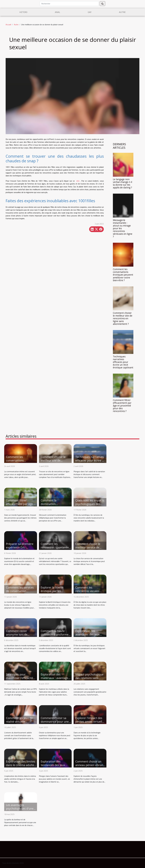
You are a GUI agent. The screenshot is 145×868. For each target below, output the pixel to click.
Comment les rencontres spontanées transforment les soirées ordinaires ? (55, 549)
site (78, 181)
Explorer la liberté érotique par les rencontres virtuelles (54, 591)
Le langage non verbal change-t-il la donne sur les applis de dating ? (122, 183)
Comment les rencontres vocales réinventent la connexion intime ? (87, 593)
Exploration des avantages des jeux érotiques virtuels (87, 634)
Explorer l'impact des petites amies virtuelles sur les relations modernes (90, 723)
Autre (122, 12)
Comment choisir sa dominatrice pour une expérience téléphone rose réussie (55, 723)
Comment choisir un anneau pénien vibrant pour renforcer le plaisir (90, 767)
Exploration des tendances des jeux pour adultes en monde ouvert (56, 767)
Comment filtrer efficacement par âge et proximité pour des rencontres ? (122, 406)
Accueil (8, 24)
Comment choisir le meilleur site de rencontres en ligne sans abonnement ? (123, 318)
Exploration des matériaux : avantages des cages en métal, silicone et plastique (55, 680)
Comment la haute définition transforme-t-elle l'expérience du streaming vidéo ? (55, 636)
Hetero (23, 12)
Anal (58, 12)
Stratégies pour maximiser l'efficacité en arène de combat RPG (20, 680)
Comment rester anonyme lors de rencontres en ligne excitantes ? (18, 636)
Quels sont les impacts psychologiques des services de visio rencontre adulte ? (90, 506)
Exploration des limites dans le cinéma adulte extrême (21, 765)
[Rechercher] (69, 4)
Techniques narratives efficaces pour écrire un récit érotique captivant (123, 362)
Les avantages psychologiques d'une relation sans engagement (20, 810)
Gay (90, 12)
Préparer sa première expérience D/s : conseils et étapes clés (20, 547)
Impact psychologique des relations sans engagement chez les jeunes (89, 680)
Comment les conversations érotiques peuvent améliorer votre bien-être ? (123, 275)
